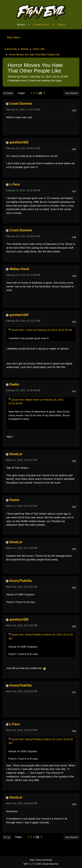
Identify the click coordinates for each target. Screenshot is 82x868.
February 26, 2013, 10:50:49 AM (23, 390)
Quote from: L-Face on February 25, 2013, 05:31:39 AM (42, 330)
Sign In (61, 25)
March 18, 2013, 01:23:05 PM (22, 626)
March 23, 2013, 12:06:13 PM (22, 730)
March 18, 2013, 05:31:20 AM (21, 587)
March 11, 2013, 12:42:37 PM (22, 460)
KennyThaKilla (20, 581)
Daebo (14, 384)
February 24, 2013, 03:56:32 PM (23, 148)
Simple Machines (50, 864)
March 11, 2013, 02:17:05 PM (22, 548)
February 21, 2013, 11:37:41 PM (23, 110)
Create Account (41, 25)
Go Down (8, 93)
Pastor (14, 500)
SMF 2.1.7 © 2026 (32, 864)
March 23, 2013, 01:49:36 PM (22, 803)
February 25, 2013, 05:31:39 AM (23, 190)
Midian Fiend (19, 269)
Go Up (7, 837)
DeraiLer (16, 454)
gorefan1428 (19, 142)
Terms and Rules (44, 860)
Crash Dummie (21, 104)
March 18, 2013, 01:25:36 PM (22, 691)
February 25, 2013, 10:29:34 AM (23, 236)
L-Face (15, 184)
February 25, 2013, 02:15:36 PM (23, 275)
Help (32, 860)
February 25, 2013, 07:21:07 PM (23, 321)
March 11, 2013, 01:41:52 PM (22, 506)
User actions (71, 93)
